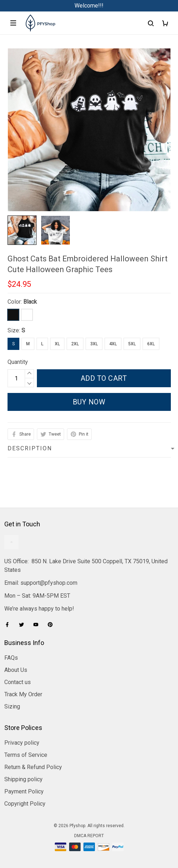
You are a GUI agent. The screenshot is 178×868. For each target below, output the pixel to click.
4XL (113, 344)
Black (30, 302)
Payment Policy (24, 791)
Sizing (12, 706)
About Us (16, 670)
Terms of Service (26, 755)
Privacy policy (22, 743)
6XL (151, 344)
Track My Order (23, 694)
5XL (132, 344)
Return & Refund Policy (33, 767)
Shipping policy (23, 779)
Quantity (18, 362)
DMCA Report (89, 836)
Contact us (18, 682)
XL (57, 344)
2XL (75, 344)
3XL (94, 344)
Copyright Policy (25, 804)
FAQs (11, 658)
